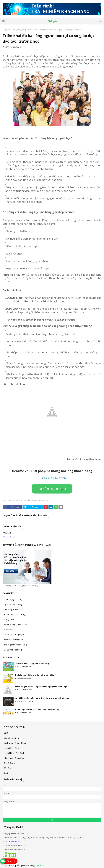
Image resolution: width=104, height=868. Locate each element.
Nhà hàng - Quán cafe (14, 758)
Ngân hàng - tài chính (14, 753)
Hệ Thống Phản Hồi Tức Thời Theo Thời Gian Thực (38, 710)
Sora (12, 865)
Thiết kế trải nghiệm (14, 640)
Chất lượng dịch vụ (13, 599)
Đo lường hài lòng (15, 500)
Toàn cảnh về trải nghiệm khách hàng (32, 663)
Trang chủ (6, 30)
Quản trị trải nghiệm (14, 635)
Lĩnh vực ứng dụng (19, 30)
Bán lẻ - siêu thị (12, 738)
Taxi (6, 773)
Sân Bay (7, 768)
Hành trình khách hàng (15, 614)
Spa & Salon (9, 763)
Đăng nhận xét (9, 537)
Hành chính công (12, 748)
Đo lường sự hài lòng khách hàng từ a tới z (35, 675)
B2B (6, 733)
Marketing (8, 630)
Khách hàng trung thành (16, 625)
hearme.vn (15, 841)
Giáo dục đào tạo (30, 500)
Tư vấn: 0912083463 (52, 489)
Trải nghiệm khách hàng (15, 645)
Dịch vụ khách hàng (13, 604)
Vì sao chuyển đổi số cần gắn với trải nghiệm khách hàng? (41, 687)
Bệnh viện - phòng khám (15, 743)
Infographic (9, 619)
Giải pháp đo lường (13, 609)
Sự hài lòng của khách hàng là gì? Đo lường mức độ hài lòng (42, 698)
